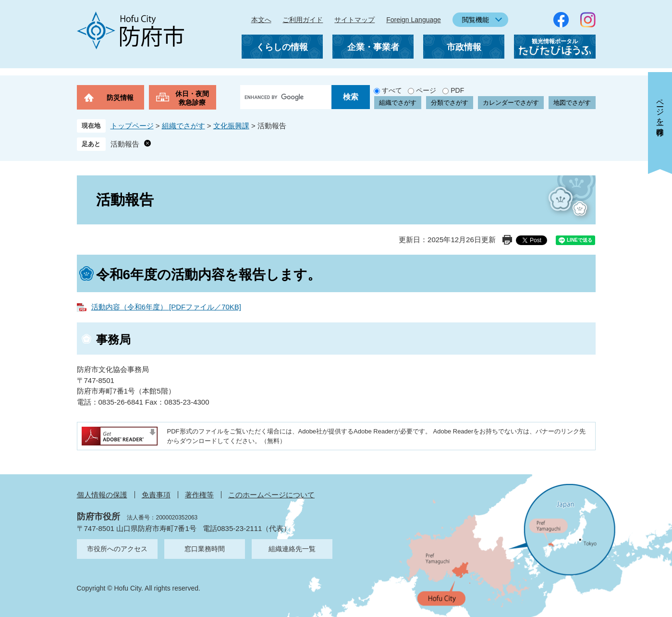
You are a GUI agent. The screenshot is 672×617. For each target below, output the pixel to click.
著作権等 (199, 495)
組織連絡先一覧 (292, 549)
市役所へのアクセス (117, 549)
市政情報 (464, 47)
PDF (457, 90)
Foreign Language (414, 20)
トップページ (132, 126)
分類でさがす (450, 103)
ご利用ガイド (303, 20)
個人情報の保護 (102, 495)
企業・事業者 (373, 47)
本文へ (261, 20)
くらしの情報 (282, 47)
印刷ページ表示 (507, 240)
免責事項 (156, 495)
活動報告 (125, 144)
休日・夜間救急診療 (192, 98)
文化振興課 (231, 126)
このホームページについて (271, 495)
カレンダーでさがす (511, 103)
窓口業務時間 (205, 549)
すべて (392, 90)
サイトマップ (354, 20)
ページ (426, 90)
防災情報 (120, 98)
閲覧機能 (476, 20)
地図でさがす (572, 103)
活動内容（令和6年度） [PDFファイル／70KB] (166, 307)
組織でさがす (398, 103)
